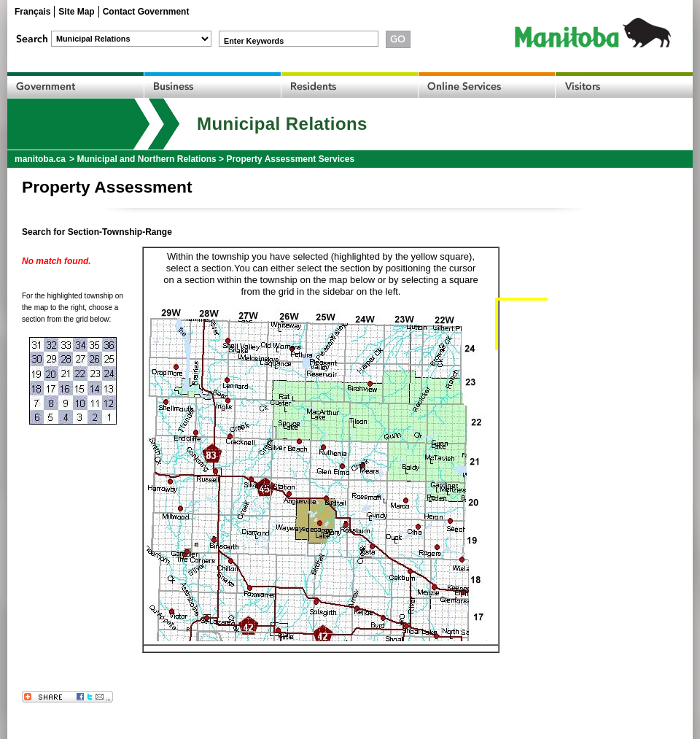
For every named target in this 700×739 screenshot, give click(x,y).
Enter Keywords (254, 41)
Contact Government (146, 12)
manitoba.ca (40, 159)
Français (32, 12)
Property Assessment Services (290, 159)
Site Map (76, 12)
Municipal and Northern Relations (146, 159)
